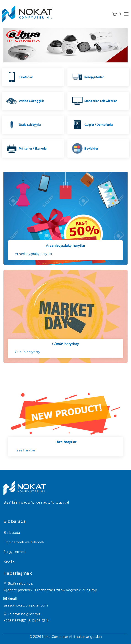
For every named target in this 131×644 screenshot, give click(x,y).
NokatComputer (55, 637)
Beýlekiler (91, 149)
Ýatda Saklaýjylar (30, 125)
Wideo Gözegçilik (31, 101)
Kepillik (9, 561)
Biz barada (12, 533)
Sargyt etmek (15, 552)
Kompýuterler (94, 77)
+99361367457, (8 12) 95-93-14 (27, 621)
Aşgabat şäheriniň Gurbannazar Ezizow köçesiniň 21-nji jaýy (50, 590)
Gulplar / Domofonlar (99, 125)
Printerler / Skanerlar (33, 149)
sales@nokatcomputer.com (26, 605)
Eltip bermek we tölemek (24, 542)
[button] (13, 45)
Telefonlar (26, 77)
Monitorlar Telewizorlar (101, 101)
